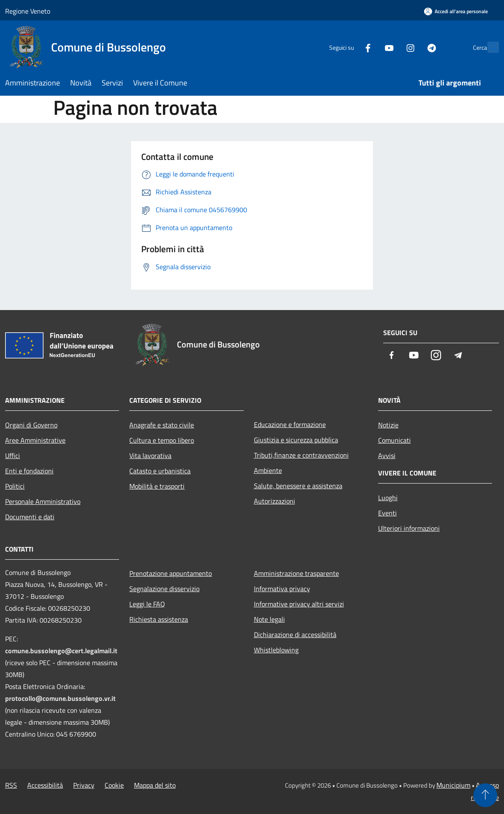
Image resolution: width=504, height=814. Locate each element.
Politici (15, 486)
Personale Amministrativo (43, 501)
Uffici (13, 455)
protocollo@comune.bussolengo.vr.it (60, 698)
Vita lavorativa (150, 455)
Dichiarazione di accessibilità (295, 635)
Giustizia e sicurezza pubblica (296, 440)
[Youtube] (370, 47)
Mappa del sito (155, 785)
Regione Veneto (28, 11)
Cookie (114, 785)
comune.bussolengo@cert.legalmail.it (61, 651)
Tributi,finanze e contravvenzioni (301, 455)
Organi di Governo (31, 425)
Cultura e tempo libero (162, 440)
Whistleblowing (276, 650)
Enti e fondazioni (29, 471)
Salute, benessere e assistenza (298, 486)
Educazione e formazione (290, 424)
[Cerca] (489, 47)
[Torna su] (485, 795)
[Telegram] (413, 47)
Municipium (453, 785)
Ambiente (268, 470)
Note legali (269, 619)
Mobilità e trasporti (157, 486)
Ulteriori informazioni (409, 528)
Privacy (84, 785)
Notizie (388, 425)
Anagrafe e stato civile (162, 425)
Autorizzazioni (275, 501)
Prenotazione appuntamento (171, 573)
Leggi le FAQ (147, 604)
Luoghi (388, 498)
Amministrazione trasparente (296, 573)
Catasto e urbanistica (160, 471)
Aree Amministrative (35, 440)
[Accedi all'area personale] (456, 11)
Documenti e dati (30, 517)
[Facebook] (349, 47)
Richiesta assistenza (159, 619)
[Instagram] (392, 47)
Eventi (387, 513)
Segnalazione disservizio (164, 589)
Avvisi (387, 455)
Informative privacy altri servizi (299, 604)
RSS (11, 785)
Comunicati (394, 440)
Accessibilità (45, 785)
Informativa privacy (282, 589)
